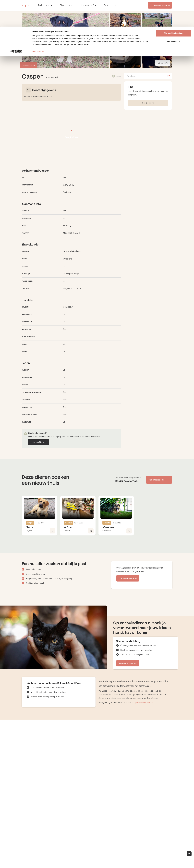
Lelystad (29, 531)
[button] (125, 55)
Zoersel (67, 531)
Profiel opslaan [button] (148, 76)
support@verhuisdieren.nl (143, 703)
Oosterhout (107, 531)
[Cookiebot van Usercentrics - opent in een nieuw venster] (16, 25)
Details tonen (38, 25)
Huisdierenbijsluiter (38, 442)
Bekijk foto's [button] (163, 63)
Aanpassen (173, 15)
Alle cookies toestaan (173, 6)
